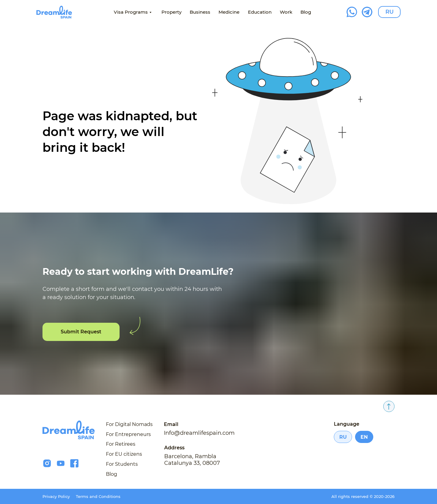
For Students (122, 464)
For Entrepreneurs (128, 434)
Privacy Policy (56, 496)
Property (171, 12)
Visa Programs (131, 12)
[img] (54, 12)
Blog (306, 12)
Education (260, 12)
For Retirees (121, 444)
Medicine (229, 12)
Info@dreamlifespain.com (199, 433)
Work (286, 12)
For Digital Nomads (129, 424)
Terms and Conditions (98, 496)
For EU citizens (124, 454)
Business (200, 12)
